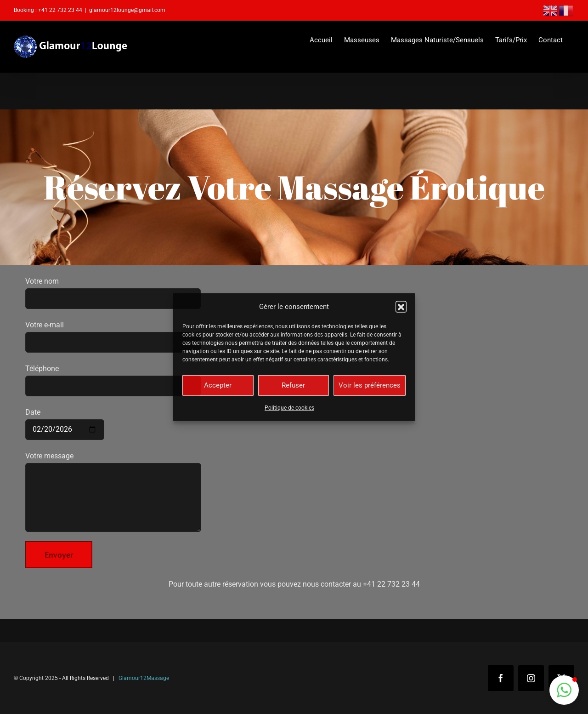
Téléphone (113, 377)
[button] (401, 306)
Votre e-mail (113, 333)
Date (65, 421)
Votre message (113, 476)
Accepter (218, 385)
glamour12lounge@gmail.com (127, 10)
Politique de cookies (289, 408)
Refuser (293, 385)
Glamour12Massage (144, 678)
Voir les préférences (370, 385)
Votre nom (113, 290)
